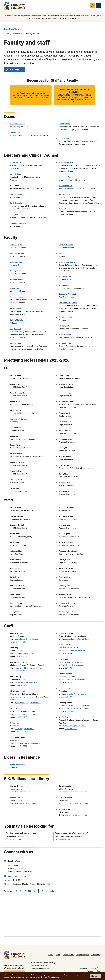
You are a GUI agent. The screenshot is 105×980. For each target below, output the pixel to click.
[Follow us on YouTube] (29, 891)
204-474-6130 (71, 697)
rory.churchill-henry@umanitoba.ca (28, 668)
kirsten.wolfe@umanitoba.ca (75, 726)
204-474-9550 (21, 746)
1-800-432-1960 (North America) (43, 963)
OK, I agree (95, 976)
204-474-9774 (71, 682)
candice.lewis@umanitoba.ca (75, 792)
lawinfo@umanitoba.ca (17, 876)
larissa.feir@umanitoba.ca (25, 714)
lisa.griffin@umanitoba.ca (25, 729)
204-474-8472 (71, 711)
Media (58, 955)
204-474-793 (21, 732)
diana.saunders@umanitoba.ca (76, 803)
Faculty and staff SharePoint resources (70, 833)
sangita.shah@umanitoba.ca (75, 694)
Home (7, 34)
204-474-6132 (71, 668)
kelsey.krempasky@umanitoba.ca (28, 743)
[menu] (98, 6)
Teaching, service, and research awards (21, 833)
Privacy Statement (54, 977)
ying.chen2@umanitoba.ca (25, 653)
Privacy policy (84, 968)
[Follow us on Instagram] (25, 891)
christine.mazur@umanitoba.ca (76, 651)
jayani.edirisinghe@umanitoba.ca (28, 703)
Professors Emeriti (62, 840)
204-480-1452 (71, 653)
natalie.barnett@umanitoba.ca (26, 639)
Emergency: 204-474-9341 (41, 965)
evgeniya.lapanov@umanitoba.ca (77, 639)
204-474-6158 (21, 685)
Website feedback (94, 971)
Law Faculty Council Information (68, 836)
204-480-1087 (71, 729)
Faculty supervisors (13, 840)
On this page (12, 70)
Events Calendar (48, 891)
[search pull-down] (93, 6)
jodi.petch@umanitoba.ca (74, 665)
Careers (51, 955)
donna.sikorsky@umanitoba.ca (27, 792)
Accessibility (96, 955)
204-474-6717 (21, 717)
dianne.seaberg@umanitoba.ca (76, 708)
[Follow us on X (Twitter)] (16, 891)
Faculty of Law (12, 29)
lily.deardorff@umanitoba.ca (26, 682)
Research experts (82, 955)
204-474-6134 (21, 642)
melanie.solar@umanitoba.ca (75, 815)
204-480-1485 (21, 671)
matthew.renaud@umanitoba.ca (27, 803)
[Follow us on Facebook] (21, 891)
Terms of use (96, 968)
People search (68, 955)
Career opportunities (14, 836)
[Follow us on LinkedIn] (34, 891)
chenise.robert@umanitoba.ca (76, 680)
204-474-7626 (21, 656)
